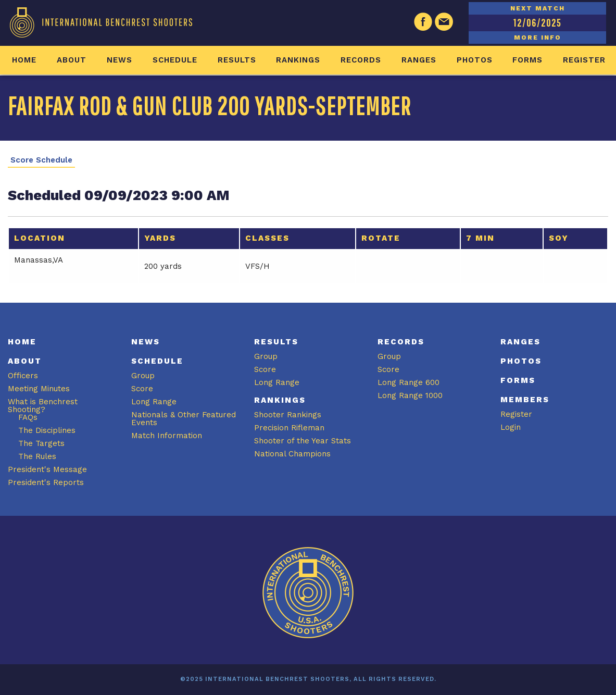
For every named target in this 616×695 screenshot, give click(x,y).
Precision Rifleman (289, 428)
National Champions (292, 454)
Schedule (175, 60)
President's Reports (46, 482)
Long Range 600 (408, 382)
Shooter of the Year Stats (303, 441)
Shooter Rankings (288, 415)
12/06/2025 (537, 23)
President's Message (47, 469)
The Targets (41, 443)
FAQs (28, 417)
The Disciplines (47, 430)
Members (525, 400)
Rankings (298, 60)
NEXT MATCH (538, 8)
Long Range (154, 402)
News (120, 60)
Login (511, 427)
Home (24, 60)
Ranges (419, 60)
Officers (23, 376)
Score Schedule (41, 160)
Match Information (167, 436)
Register (584, 60)
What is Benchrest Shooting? (43, 406)
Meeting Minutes (39, 389)
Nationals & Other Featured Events (184, 419)
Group (143, 376)
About (72, 60)
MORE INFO (538, 38)
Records (361, 60)
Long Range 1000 (410, 395)
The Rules (37, 456)
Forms (527, 60)
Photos (475, 60)
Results (237, 60)
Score (142, 389)
